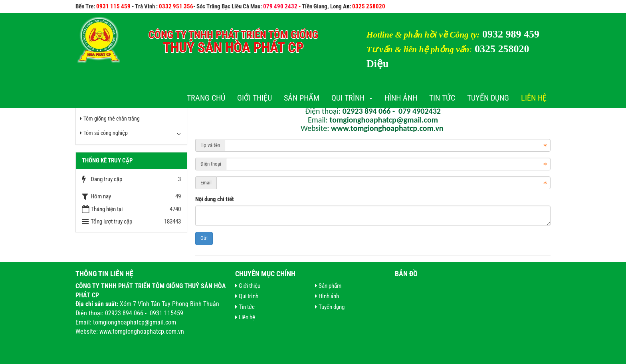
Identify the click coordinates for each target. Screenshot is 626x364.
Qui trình (352, 98)
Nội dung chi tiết (215, 199)
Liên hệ (534, 98)
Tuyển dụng (488, 98)
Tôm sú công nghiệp (104, 133)
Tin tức (442, 98)
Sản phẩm (302, 98)
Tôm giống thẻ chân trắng (110, 119)
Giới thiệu (255, 98)
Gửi (204, 238)
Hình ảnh (401, 98)
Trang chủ (206, 98)
